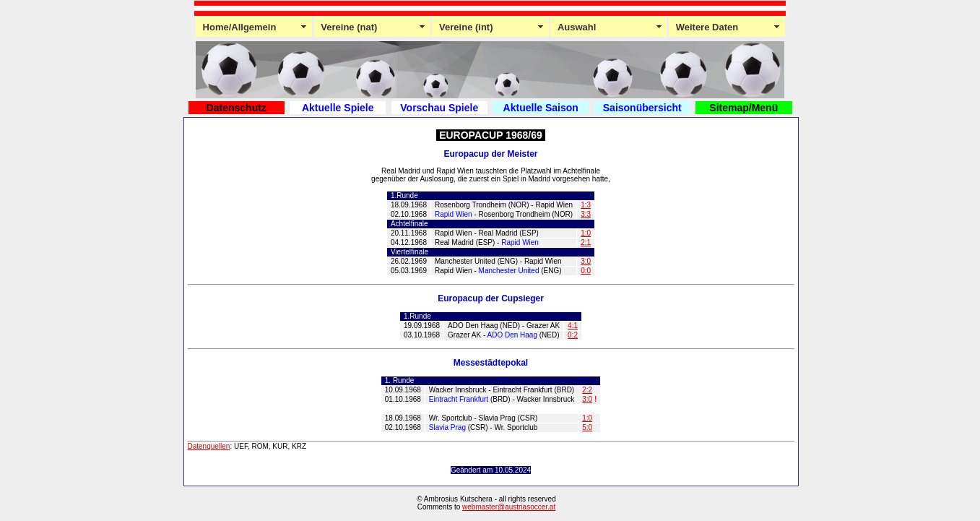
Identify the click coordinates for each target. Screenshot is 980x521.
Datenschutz (237, 108)
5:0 (587, 427)
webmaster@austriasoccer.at (509, 507)
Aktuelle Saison (541, 108)
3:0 (586, 261)
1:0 (586, 233)
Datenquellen (209, 446)
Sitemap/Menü (743, 108)
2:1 (586, 242)
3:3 (586, 214)
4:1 (573, 326)
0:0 (586, 271)
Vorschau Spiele (439, 108)
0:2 (573, 335)
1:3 (586, 205)
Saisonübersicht (642, 108)
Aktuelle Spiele (338, 108)
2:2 (587, 390)
